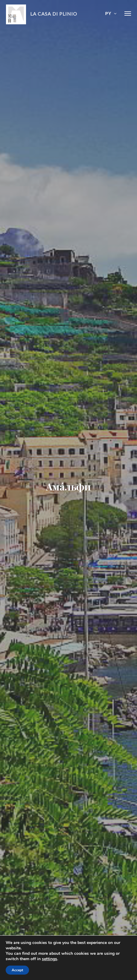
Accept (17, 970)
